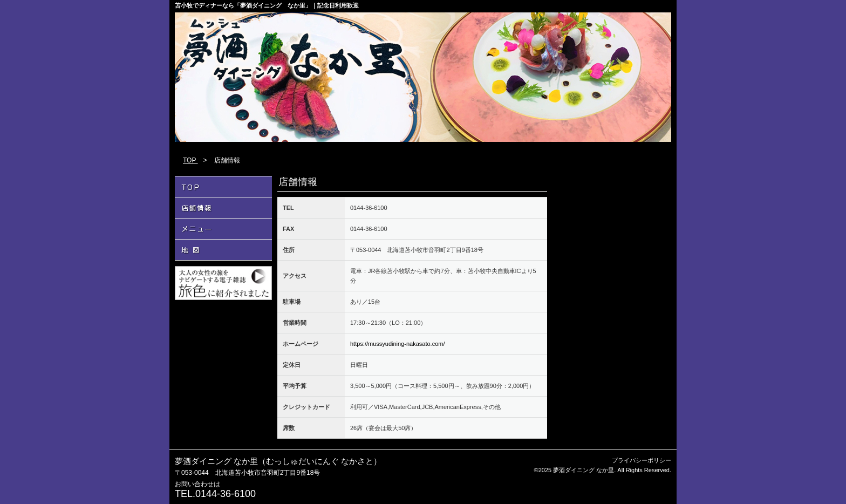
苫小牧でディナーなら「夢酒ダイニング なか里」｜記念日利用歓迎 (267, 5)
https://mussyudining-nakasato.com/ (397, 344)
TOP (190, 160)
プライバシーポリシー (642, 460)
